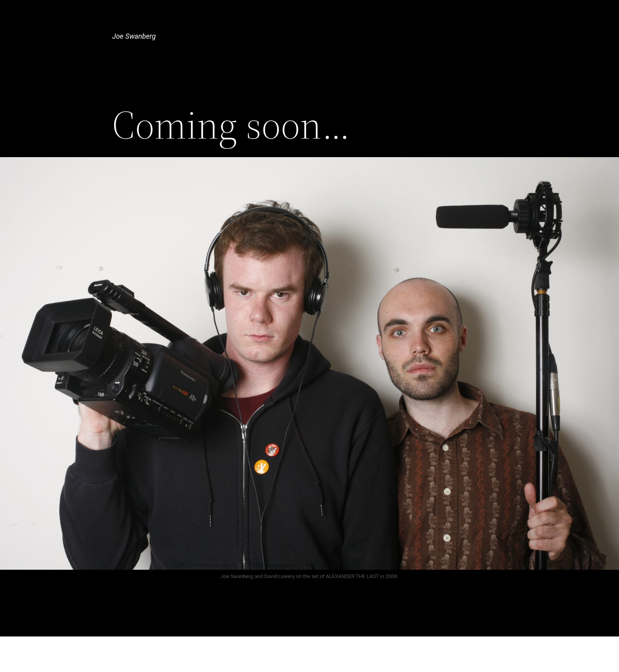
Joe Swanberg (134, 36)
